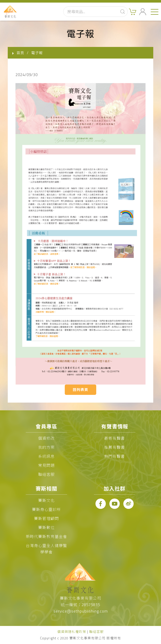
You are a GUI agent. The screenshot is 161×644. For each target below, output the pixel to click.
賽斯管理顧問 (46, 519)
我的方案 (46, 447)
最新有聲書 (115, 438)
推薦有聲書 (115, 447)
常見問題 (46, 465)
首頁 (20, 53)
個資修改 (46, 438)
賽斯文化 (46, 500)
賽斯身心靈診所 (46, 510)
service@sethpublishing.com (81, 611)
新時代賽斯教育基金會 (46, 537)
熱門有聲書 (115, 456)
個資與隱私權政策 (72, 632)
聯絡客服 (46, 474)
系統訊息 (46, 456)
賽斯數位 (46, 528)
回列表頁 (81, 390)
